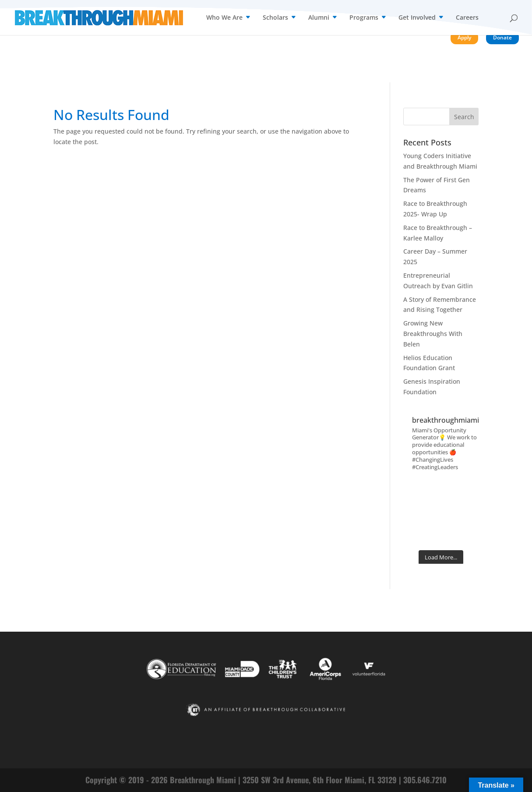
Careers (467, 18)
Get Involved (417, 18)
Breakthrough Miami (203, 780)
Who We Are (224, 18)
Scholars (275, 18)
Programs (364, 18)
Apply (464, 37)
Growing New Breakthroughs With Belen (433, 334)
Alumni (319, 18)
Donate (502, 37)
